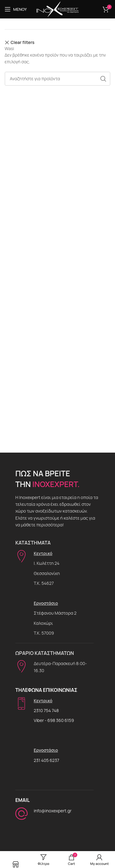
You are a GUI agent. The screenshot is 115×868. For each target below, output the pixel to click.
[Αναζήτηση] (57, 79)
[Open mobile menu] (16, 9)
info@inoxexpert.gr (53, 811)
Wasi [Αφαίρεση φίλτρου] (9, 48)
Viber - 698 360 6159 (54, 720)
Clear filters (23, 43)
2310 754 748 (46, 710)
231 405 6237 (46, 760)
